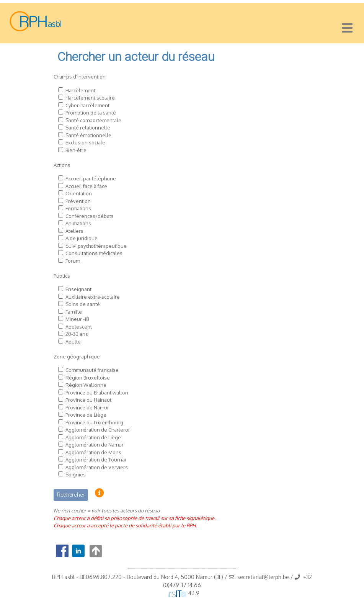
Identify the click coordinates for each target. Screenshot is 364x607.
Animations (78, 223)
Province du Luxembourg (94, 422)
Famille (74, 312)
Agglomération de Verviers (97, 467)
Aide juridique (82, 238)
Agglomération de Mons (93, 452)
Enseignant (78, 289)
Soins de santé (83, 304)
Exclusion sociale (85, 142)
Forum (73, 261)
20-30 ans (77, 334)
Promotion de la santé (91, 113)
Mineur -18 (77, 319)
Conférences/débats (90, 216)
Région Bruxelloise (88, 378)
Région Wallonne (86, 385)
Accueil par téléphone (91, 178)
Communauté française (92, 370)
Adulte (73, 342)
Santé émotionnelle (88, 135)
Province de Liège (86, 415)
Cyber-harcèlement (87, 105)
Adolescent (79, 327)
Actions (62, 165)
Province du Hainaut (88, 400)
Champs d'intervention (80, 77)
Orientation (79, 193)
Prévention (78, 201)
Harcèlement (80, 90)
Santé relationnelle (88, 128)
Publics (62, 276)
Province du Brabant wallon (97, 393)
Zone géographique (77, 357)
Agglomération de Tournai (96, 460)
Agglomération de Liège (93, 437)
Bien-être (76, 150)
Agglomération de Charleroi (97, 430)
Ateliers (74, 231)
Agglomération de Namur (95, 445)
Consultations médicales (94, 253)
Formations (78, 208)
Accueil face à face (86, 186)
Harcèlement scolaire (90, 98)
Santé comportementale (93, 120)
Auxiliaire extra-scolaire (93, 297)
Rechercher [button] (71, 495)
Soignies (76, 474)
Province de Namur (87, 407)
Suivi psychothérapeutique (96, 246)
